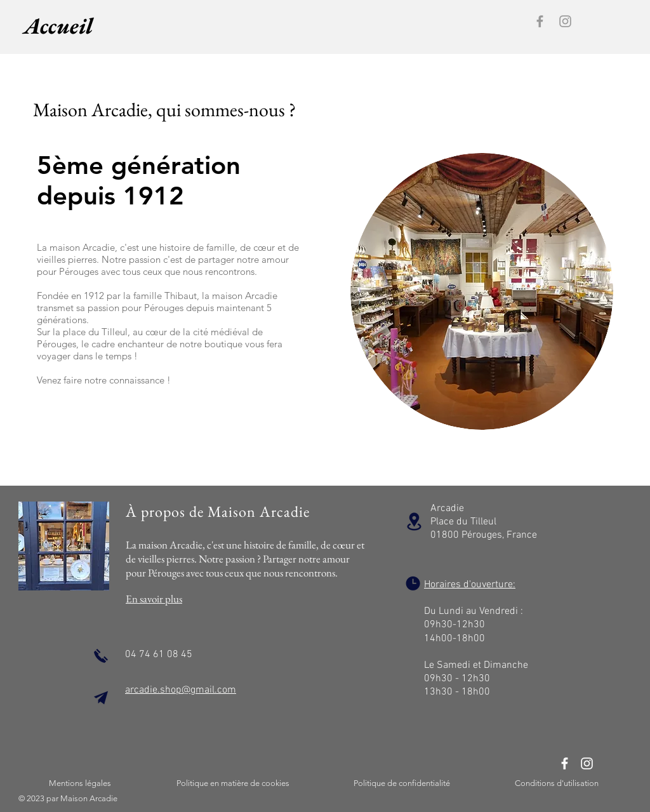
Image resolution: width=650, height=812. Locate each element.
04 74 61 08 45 (159, 655)
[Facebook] (540, 21)
